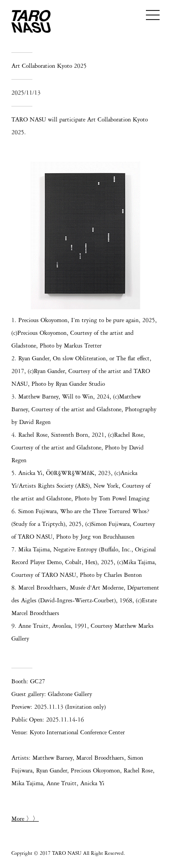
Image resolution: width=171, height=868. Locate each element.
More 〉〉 (25, 819)
